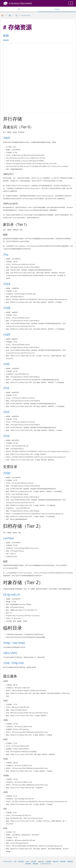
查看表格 (6, 40)
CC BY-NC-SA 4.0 (45, 864)
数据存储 (56, 861)
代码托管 (34, 861)
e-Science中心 (8, 861)
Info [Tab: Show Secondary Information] (19, 9)
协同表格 (21, 861)
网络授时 (36, 864)
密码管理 (28, 864)
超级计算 (41, 861)
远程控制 (63, 861)
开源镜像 (48, 861)
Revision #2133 (26, 15)
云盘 (15, 861)
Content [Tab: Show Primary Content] (57, 9)
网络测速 (70, 861)
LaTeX (27, 861)
